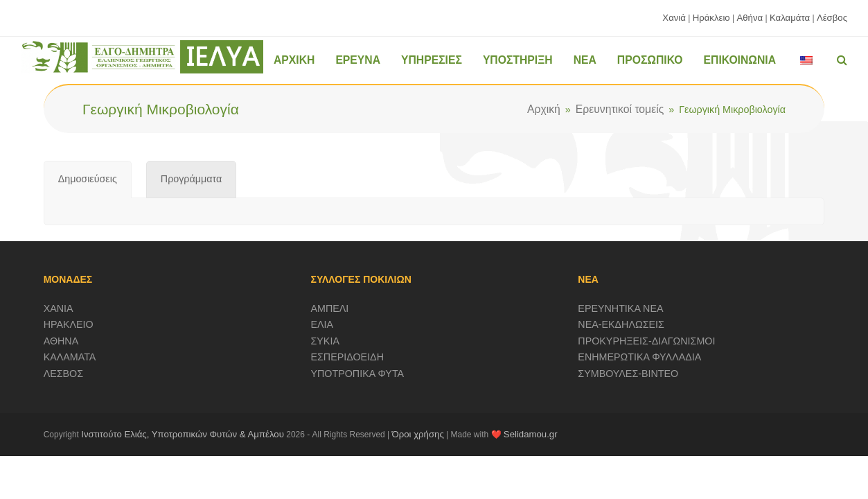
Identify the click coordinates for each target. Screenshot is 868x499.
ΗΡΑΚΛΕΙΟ (69, 324)
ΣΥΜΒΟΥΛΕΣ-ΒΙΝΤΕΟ (628, 374)
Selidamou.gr (531, 434)
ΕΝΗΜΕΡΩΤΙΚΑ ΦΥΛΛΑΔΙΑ (639, 357)
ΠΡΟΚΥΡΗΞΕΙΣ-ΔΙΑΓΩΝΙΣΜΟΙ (646, 341)
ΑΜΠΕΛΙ (330, 308)
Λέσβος (832, 18)
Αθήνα (750, 18)
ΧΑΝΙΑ (59, 308)
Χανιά (674, 18)
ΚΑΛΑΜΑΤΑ (70, 357)
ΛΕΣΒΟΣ (63, 374)
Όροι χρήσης (418, 434)
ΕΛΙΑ (322, 324)
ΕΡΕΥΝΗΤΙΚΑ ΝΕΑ (620, 308)
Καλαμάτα (790, 18)
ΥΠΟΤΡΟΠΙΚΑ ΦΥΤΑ (358, 374)
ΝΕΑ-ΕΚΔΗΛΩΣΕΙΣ (621, 324)
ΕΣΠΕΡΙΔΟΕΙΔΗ (348, 357)
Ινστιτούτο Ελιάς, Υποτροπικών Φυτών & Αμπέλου (183, 434)
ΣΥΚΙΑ (325, 341)
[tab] (88, 180)
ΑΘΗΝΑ (61, 341)
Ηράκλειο (711, 18)
